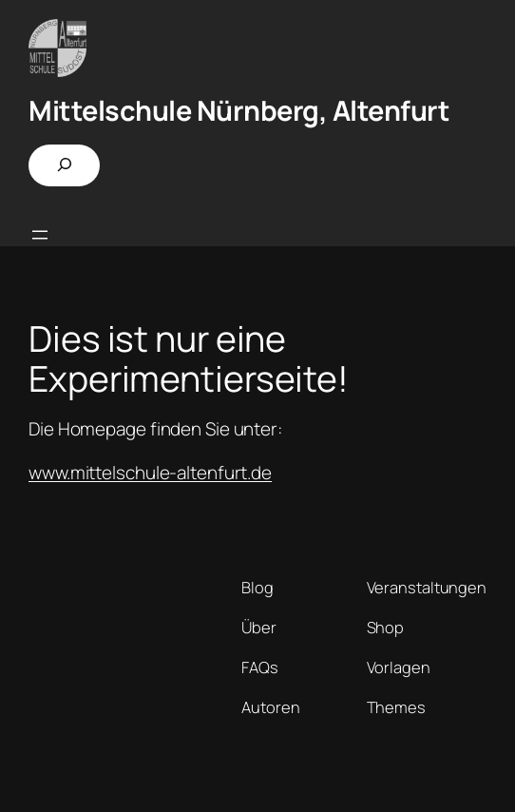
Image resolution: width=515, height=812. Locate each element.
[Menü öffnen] (40, 235)
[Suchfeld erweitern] (64, 165)
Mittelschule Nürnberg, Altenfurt (239, 110)
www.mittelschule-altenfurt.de (150, 473)
